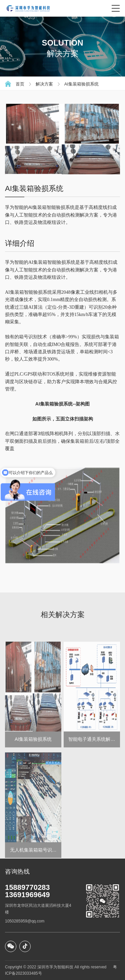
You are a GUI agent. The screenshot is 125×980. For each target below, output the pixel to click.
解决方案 (44, 84)
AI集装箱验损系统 (81, 84)
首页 (20, 84)
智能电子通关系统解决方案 (92, 774)
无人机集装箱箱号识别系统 (33, 884)
